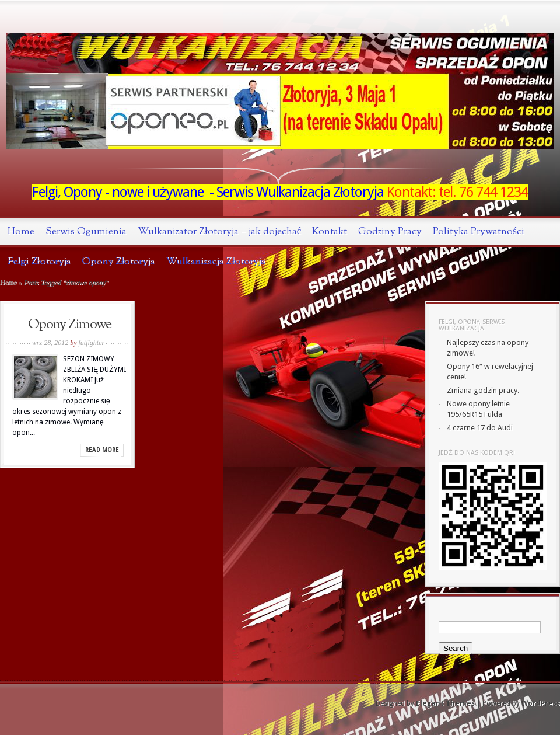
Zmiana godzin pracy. (483, 390)
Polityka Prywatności (479, 231)
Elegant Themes (445, 703)
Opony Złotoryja (118, 261)
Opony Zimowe (70, 325)
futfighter (92, 343)
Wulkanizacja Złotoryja (216, 261)
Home (21, 231)
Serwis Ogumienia (86, 231)
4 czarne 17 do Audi (480, 428)
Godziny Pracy (390, 231)
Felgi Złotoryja (39, 261)
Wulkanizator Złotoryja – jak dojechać (219, 231)
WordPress (541, 703)
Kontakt (330, 231)
